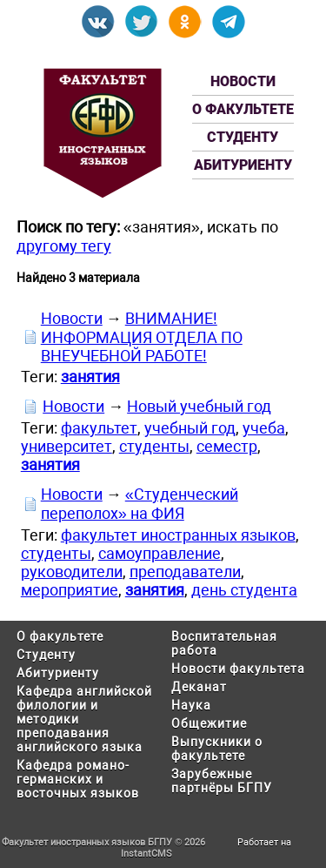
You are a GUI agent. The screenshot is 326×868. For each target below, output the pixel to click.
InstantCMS (146, 854)
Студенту (243, 137)
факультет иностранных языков (178, 535)
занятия (90, 377)
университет (67, 446)
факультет (99, 428)
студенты (154, 446)
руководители (72, 572)
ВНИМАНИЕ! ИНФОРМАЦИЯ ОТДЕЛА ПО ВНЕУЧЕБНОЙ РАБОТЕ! (142, 337)
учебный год (190, 428)
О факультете (243, 109)
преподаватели (185, 572)
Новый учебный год (199, 406)
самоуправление (160, 553)
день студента (244, 590)
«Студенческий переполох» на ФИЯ (140, 504)
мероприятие (70, 590)
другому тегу (64, 246)
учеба (264, 428)
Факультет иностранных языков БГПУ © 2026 (103, 842)
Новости (243, 81)
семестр (227, 446)
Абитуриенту (243, 165)
